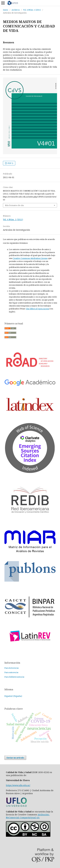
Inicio (6, 10)
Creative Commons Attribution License (30, 258)
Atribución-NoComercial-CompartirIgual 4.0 (28, 816)
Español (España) (13, 696)
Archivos (16, 10)
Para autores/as (11, 672)
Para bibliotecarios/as (14, 677)
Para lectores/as (12, 668)
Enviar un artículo (15, 758)
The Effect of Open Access (37, 309)
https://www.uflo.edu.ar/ (18, 785)
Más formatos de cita (14, 205)
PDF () (10, 163)
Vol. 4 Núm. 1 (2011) (32, 10)
